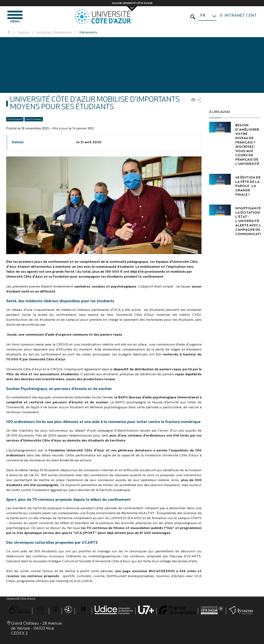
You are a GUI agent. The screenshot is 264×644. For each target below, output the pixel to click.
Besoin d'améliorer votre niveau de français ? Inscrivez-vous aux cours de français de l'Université (247, 144)
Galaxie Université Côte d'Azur (132, 3)
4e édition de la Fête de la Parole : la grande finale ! (248, 186)
